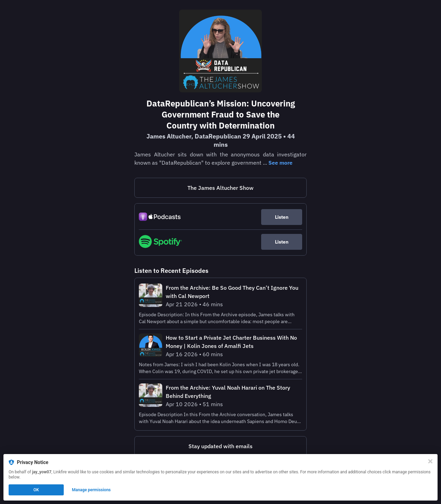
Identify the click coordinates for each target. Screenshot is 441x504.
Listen (282, 217)
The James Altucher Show (220, 188)
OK (36, 490)
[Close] (430, 461)
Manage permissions (91, 490)
